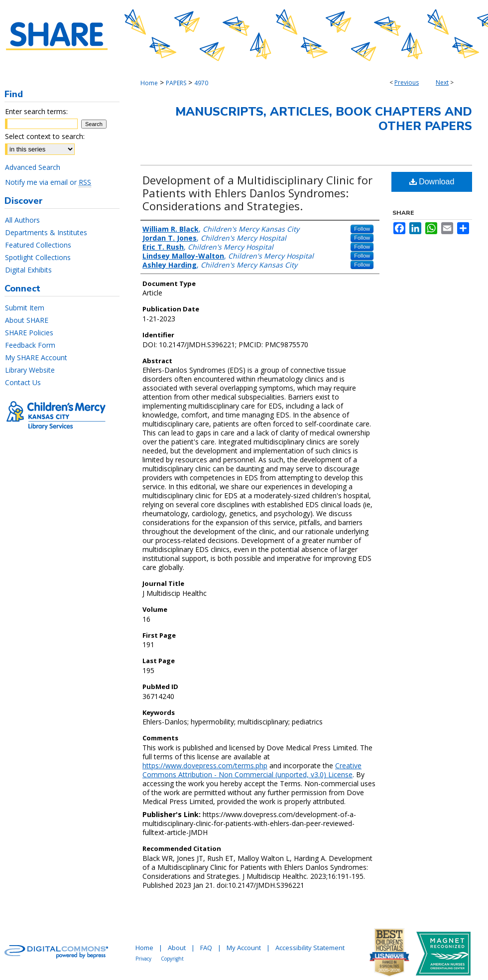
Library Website (30, 370)
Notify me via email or (48, 182)
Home (149, 83)
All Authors (22, 220)
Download (432, 182)
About (177, 948)
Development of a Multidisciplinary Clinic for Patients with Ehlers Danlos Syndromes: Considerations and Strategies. (257, 193)
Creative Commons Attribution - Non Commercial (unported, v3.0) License (252, 770)
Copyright (172, 959)
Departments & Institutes (46, 232)
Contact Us (23, 382)
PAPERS (176, 83)
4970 (201, 83)
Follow (362, 229)
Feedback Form (30, 345)
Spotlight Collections (38, 257)
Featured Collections (38, 245)
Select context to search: (45, 136)
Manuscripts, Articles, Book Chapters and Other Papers (324, 119)
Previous (407, 82)
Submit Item (25, 308)
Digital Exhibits (28, 270)
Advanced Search (33, 167)
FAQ (206, 948)
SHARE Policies (29, 333)
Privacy (143, 959)
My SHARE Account (36, 357)
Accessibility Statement (310, 948)
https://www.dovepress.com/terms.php (205, 766)
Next (442, 82)
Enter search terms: (36, 111)
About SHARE (27, 320)
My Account (244, 948)
